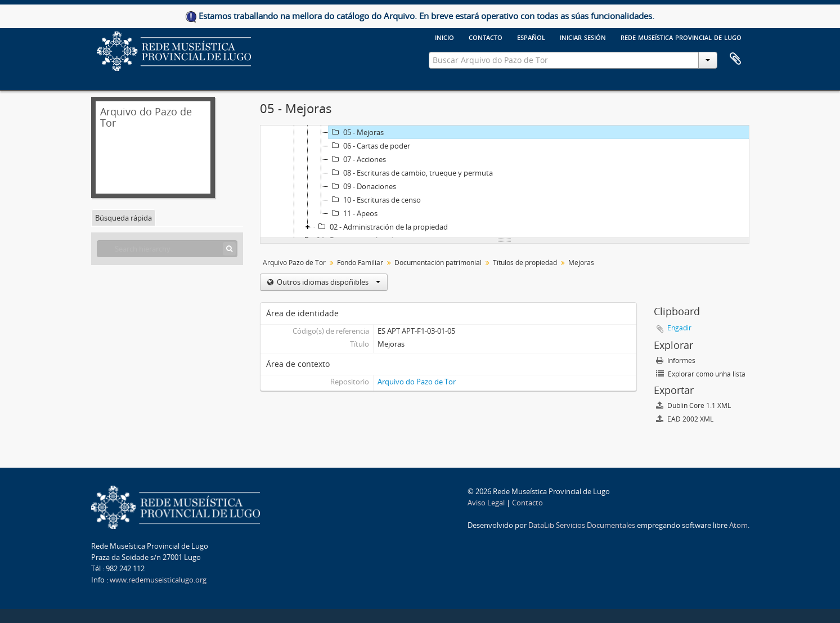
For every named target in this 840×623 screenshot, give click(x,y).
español (531, 37)
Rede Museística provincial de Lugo (681, 37)
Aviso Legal (486, 503)
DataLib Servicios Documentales (582, 525)
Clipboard (735, 59)
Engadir (679, 328)
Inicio (444, 37)
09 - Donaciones (362, 186)
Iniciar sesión (583, 37)
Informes (676, 360)
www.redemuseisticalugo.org (158, 580)
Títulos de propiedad (525, 263)
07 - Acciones (357, 159)
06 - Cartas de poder (369, 146)
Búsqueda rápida (123, 218)
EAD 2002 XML (685, 419)
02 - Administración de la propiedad (381, 227)
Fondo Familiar (360, 263)
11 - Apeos (353, 213)
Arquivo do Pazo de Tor (417, 382)
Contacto (486, 37)
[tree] (505, 182)
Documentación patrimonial (438, 263)
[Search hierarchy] (167, 249)
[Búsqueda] (229, 249)
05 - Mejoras (356, 132)
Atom (738, 525)
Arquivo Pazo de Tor (294, 263)
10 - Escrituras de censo (375, 200)
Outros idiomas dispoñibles (328, 282)
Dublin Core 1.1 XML (693, 405)
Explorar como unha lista (701, 374)
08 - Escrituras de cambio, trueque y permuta (411, 173)
